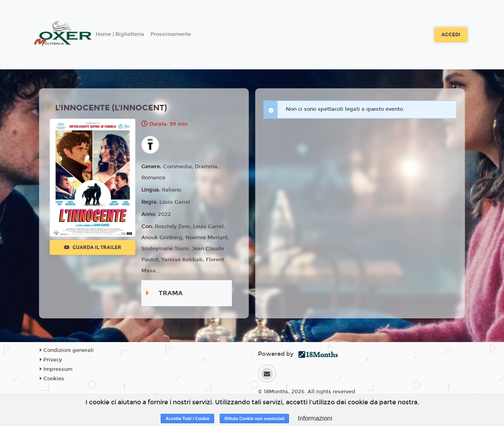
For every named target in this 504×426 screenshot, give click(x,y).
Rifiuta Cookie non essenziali (254, 419)
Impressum (56, 369)
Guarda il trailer (93, 247)
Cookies (52, 379)
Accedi (451, 35)
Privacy (51, 360)
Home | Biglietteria (120, 34)
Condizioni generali (67, 350)
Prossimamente (171, 34)
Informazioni (315, 418)
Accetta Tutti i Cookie (187, 419)
